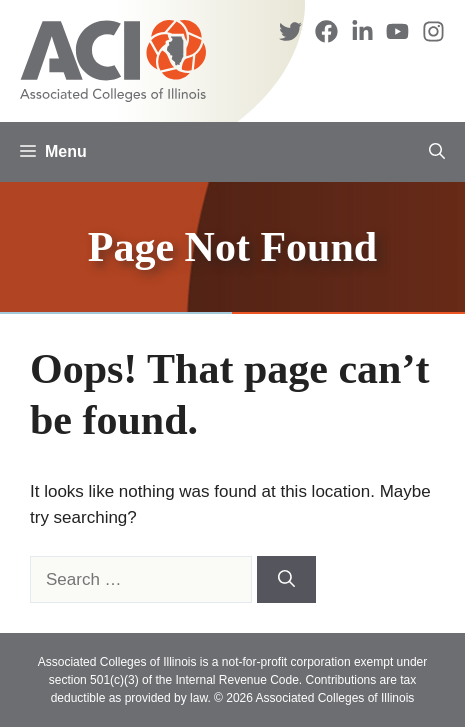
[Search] (286, 580)
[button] (437, 152)
